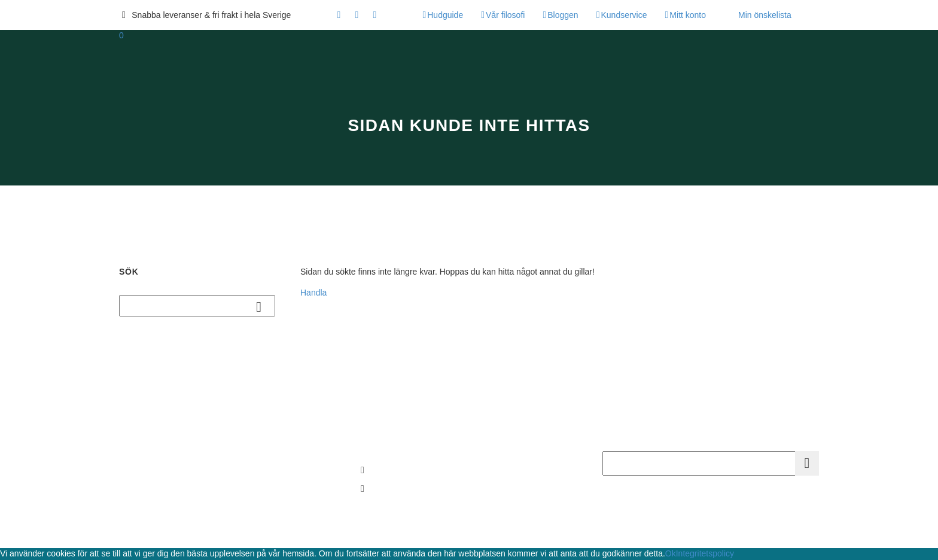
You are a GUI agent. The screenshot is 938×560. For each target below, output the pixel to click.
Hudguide (445, 15)
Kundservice (624, 15)
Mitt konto (688, 15)
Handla (313, 293)
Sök (262, 306)
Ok (671, 553)
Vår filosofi (505, 15)
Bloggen (563, 15)
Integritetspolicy (705, 553)
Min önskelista (765, 15)
